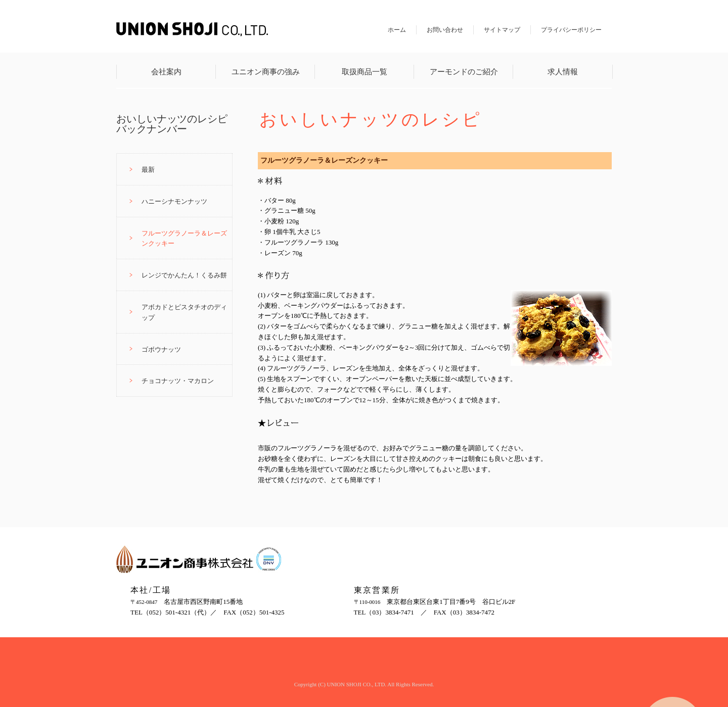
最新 (148, 170)
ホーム (397, 30)
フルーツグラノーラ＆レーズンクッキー (184, 239)
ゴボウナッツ (161, 349)
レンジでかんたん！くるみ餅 (184, 275)
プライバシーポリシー (571, 30)
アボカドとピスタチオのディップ (184, 312)
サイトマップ (502, 30)
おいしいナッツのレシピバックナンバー (172, 124)
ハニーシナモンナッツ (174, 201)
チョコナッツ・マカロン (178, 381)
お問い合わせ (445, 30)
